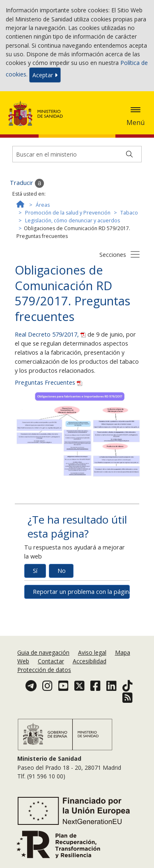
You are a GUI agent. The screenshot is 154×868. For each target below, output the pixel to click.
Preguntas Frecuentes (48, 382)
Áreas (43, 205)
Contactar (51, 661)
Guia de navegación (43, 652)
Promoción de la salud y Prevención (68, 213)
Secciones (113, 255)
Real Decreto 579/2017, (51, 334)
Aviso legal (92, 652)
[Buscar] (129, 154)
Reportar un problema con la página (81, 592)
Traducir (27, 183)
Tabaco (129, 213)
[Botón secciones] (135, 254)
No (62, 571)
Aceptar (45, 75)
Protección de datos (44, 670)
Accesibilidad (90, 661)
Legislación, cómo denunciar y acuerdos (72, 220)
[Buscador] (77, 154)
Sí (35, 571)
